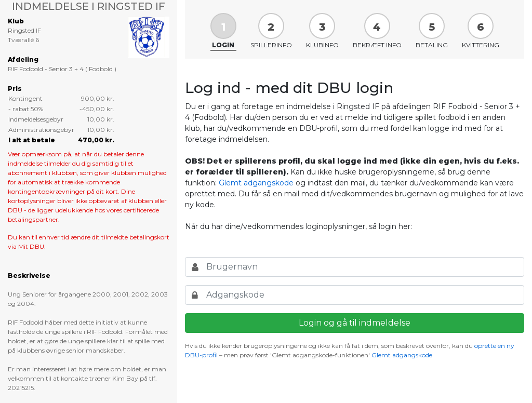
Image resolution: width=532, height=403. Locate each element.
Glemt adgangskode (256, 183)
